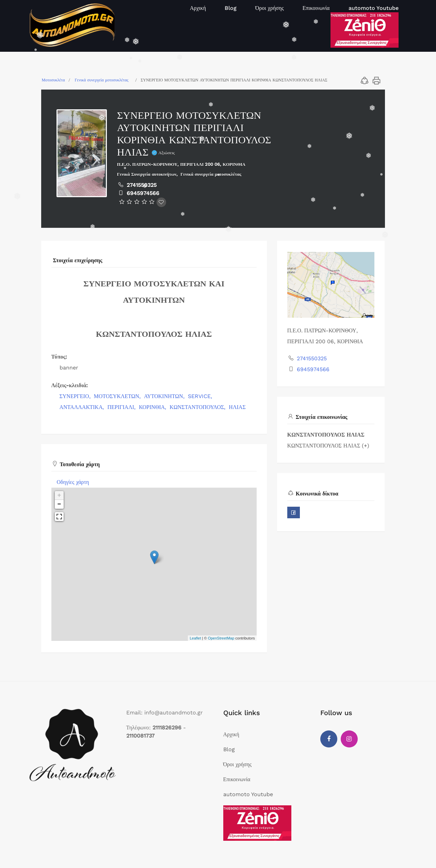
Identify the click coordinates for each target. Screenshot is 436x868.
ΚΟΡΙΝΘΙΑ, (153, 407)
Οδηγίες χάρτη (73, 482)
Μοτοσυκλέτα (53, 80)
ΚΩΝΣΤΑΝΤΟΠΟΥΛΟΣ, (198, 407)
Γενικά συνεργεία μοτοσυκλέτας (101, 80)
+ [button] (59, 495)
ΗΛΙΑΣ (237, 407)
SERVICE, (201, 396)
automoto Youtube (374, 8)
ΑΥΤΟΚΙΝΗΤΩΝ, (165, 396)
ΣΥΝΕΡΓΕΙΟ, (76, 396)
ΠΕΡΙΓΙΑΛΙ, (122, 407)
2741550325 (142, 185)
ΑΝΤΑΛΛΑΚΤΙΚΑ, (83, 407)
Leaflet (195, 638)
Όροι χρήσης (270, 8)
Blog (231, 8)
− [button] (59, 504)
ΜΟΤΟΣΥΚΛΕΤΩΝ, (118, 396)
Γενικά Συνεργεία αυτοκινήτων (147, 174)
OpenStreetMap (221, 638)
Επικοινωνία (316, 8)
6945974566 (143, 193)
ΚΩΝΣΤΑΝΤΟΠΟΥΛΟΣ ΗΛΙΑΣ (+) (328, 446)
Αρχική (198, 8)
